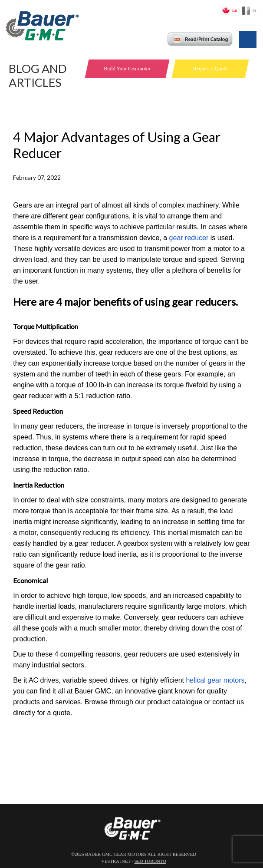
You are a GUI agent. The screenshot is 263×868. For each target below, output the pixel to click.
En (235, 10)
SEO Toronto (150, 861)
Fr (255, 10)
